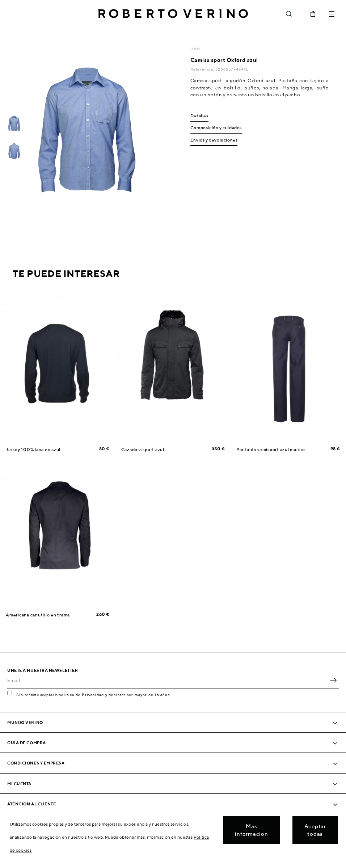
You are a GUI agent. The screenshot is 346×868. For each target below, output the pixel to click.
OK (333, 681)
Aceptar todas (315, 830)
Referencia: (203, 69)
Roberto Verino (173, 14)
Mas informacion (251, 830)
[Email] (168, 681)
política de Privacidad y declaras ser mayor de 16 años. (115, 695)
